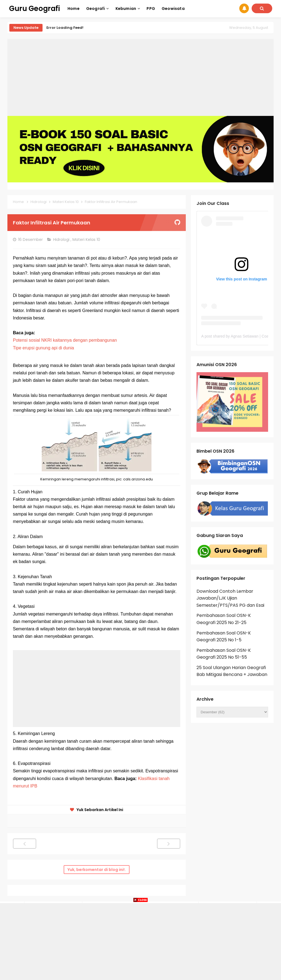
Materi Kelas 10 (87, 240)
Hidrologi (62, 240)
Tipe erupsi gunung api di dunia (43, 348)
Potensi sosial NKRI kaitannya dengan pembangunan (65, 340)
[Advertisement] (140, 77)
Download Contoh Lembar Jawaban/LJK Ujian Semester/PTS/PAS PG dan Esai (230, 598)
